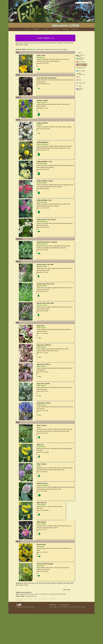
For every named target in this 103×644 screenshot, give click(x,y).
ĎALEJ (69, 590)
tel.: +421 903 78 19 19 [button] (64, 605)
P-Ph (64, 43)
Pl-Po (68, 43)
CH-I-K (54, 43)
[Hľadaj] (82, 3)
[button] (26, 99)
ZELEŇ (46, 29)
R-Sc (17, 585)
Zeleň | (59, 607)
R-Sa (17, 45)
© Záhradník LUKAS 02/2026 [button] (22, 607)
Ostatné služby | (65, 607)
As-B (25, 43)
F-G (40, 43)
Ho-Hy (49, 43)
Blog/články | (78, 607)
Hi (46, 43)
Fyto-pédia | (72, 607)
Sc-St (21, 45)
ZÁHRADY (36, 29)
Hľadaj (91, 3)
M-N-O (60, 43)
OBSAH (80, 53)
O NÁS (27, 29)
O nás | (51, 607)
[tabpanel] (45, 38)
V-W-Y (26, 45)
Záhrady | (55, 607)
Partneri (83, 607)
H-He (43, 43)
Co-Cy (33, 43)
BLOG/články (75, 29)
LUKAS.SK (32, 607)
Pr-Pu (72, 43)
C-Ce (29, 43)
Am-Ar (21, 43)
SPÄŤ (65, 590)
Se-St (21, 585)
